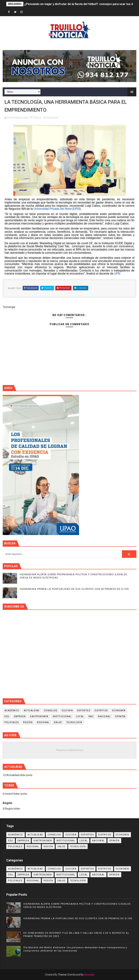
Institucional (62, 716)
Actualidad (32, 711)
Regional (43, 722)
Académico (12, 711)
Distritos (101, 711)
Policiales (12, 722)
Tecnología (52, 118)
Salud (58, 722)
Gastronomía (39, 716)
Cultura (67, 711)
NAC (91, 716)
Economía (119, 711)
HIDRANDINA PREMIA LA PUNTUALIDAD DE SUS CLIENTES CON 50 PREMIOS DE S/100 (74, 589)
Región (28, 722)
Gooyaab (89, 975)
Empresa (20, 716)
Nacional (104, 716)
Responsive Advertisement (70, 750)
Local (80, 716)
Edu (7, 716)
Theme (62, 975)
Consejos (51, 711)
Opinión (120, 716)
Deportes (84, 711)
